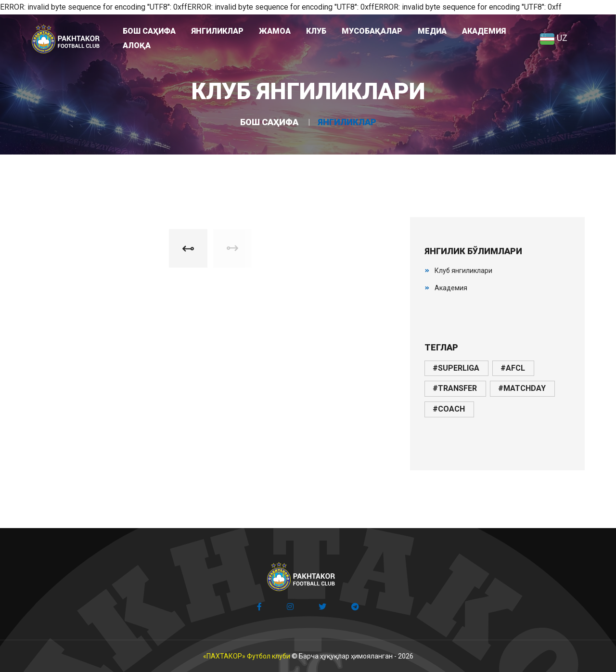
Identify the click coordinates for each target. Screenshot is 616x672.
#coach (449, 409)
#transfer (455, 388)
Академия (451, 288)
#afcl (513, 368)
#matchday (522, 388)
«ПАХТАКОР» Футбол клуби (247, 656)
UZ (553, 38)
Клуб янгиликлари (463, 271)
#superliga (456, 368)
